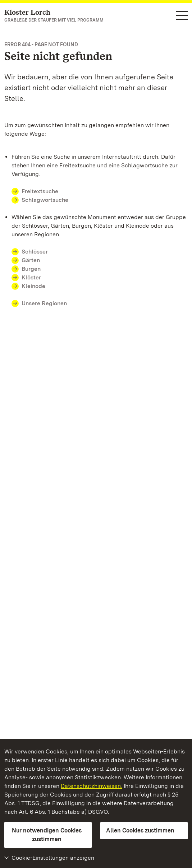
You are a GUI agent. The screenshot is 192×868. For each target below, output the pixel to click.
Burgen (31, 269)
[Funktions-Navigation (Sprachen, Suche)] (182, 16)
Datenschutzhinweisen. (92, 786)
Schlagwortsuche (45, 200)
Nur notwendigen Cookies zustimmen (47, 835)
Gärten (31, 260)
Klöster (31, 277)
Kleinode (33, 286)
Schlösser (35, 252)
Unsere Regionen (44, 303)
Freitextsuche (40, 191)
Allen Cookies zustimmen (140, 830)
